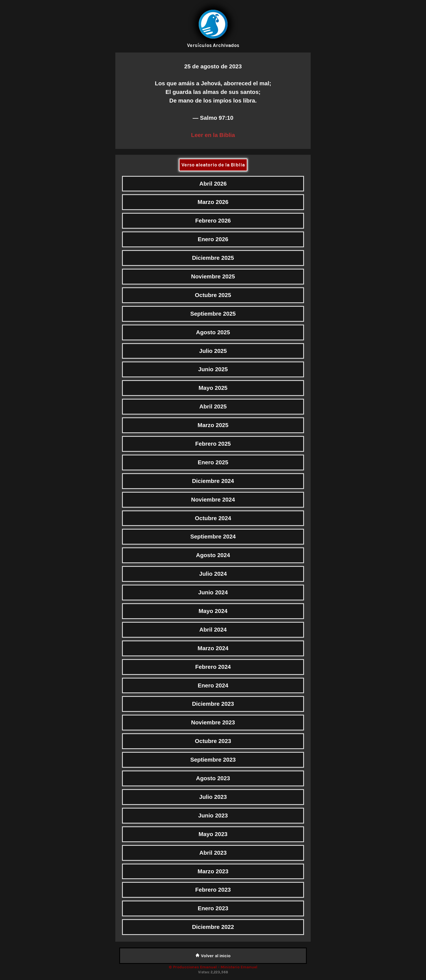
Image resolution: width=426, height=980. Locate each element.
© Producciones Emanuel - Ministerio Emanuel (213, 967)
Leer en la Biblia (213, 135)
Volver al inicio (213, 956)
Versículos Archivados (213, 45)
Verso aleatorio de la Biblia (213, 165)
